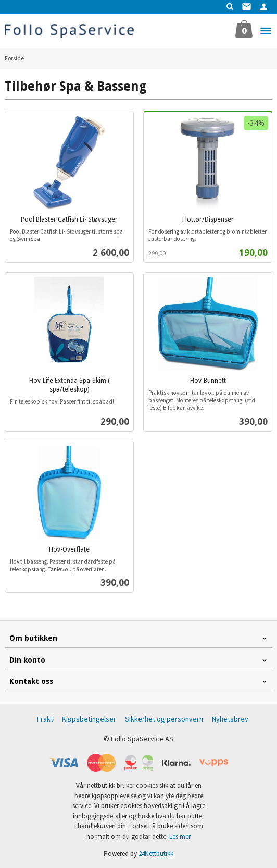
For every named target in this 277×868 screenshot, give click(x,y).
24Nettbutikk (156, 854)
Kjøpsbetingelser (89, 719)
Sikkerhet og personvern (164, 719)
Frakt (45, 719)
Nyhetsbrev (230, 719)
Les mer (180, 836)
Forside (14, 58)
